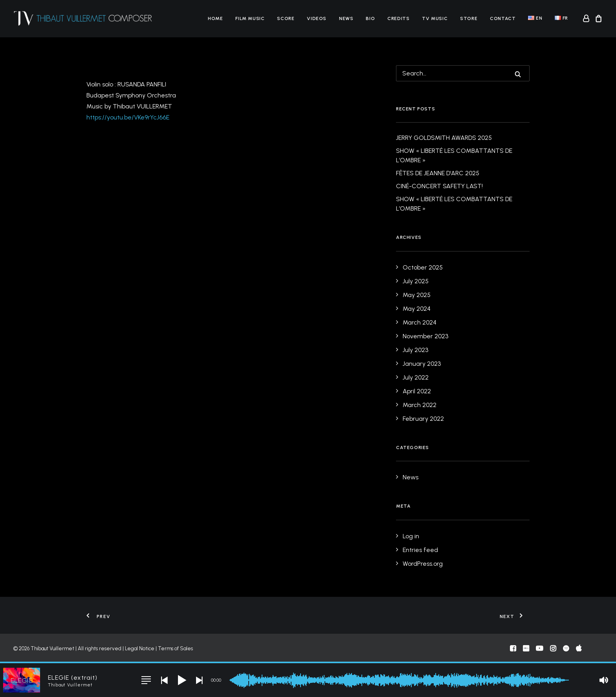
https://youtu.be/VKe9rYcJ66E (128, 117)
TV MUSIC (435, 18)
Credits (398, 18)
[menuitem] (215, 18)
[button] (518, 74)
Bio (370, 18)
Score (286, 18)
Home (215, 18)
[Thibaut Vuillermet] (83, 18)
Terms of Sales (175, 648)
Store (469, 18)
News (346, 18)
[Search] (463, 73)
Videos (317, 18)
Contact (503, 18)
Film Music (250, 18)
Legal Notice (140, 648)
